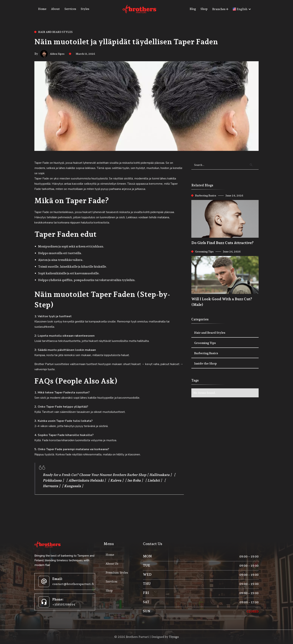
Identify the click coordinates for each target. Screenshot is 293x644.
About (55, 9)
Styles (85, 9)
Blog (193, 9)
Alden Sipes (57, 54)
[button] (221, 9)
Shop (204, 9)
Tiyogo (174, 637)
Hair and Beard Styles (55, 32)
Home (42, 9)
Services (70, 9)
